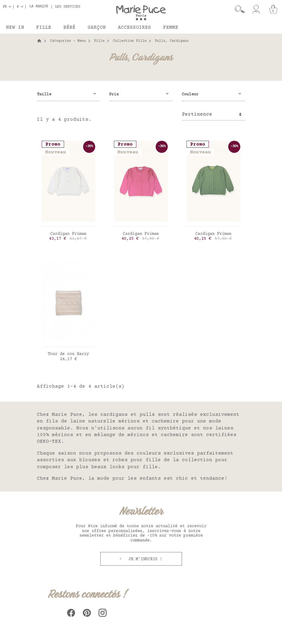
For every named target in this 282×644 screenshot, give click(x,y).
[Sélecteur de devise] (21, 7)
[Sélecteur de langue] (8, 7)
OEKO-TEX (49, 442)
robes (120, 460)
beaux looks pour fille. (126, 467)
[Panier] (273, 9)
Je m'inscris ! (144, 559)
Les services (68, 7)
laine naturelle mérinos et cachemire (125, 421)
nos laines (218, 428)
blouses (90, 460)
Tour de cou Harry (68, 354)
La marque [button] (39, 7)
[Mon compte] (256, 9)
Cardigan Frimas (68, 234)
